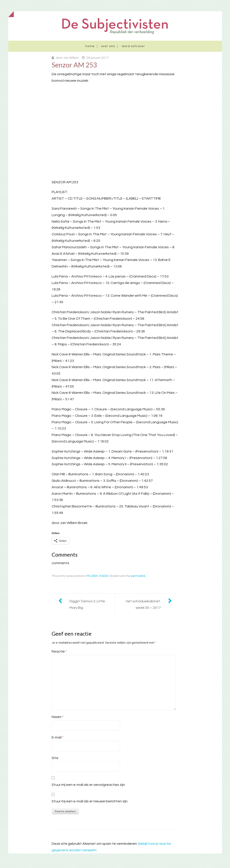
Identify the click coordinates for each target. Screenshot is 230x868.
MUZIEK (92, 576)
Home (90, 46)
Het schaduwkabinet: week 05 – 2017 (143, 604)
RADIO (104, 576)
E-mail (58, 737)
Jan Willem (71, 58)
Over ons (108, 46)
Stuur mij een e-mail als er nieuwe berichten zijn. (90, 801)
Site (55, 758)
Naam (58, 717)
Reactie (59, 651)
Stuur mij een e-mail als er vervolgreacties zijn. (89, 785)
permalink (138, 576)
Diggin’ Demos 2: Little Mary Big (87, 604)
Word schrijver (133, 46)
